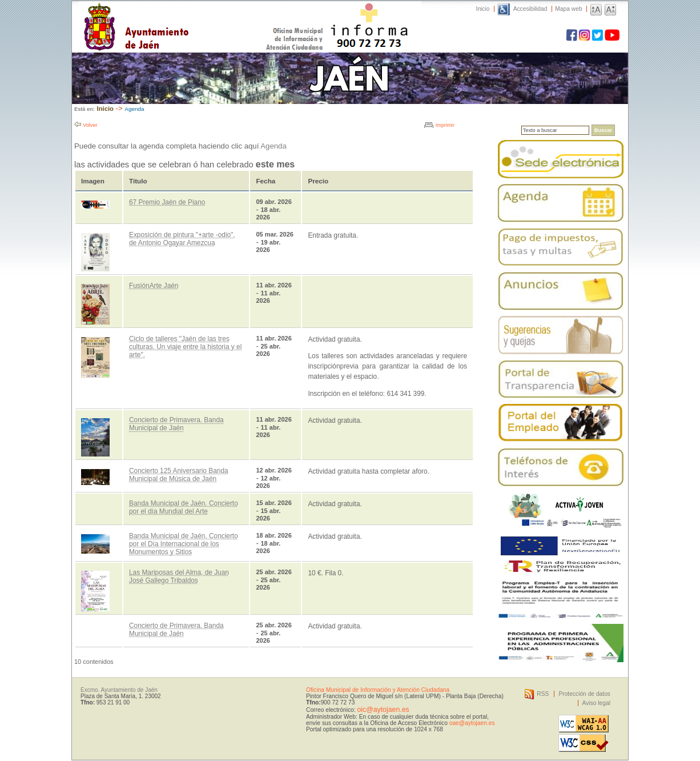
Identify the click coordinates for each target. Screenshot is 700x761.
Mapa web (568, 9)
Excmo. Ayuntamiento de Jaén (119, 690)
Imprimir (445, 125)
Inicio (483, 9)
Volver (90, 125)
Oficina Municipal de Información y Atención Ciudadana (378, 690)
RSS (543, 694)
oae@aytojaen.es (472, 723)
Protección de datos (584, 694)
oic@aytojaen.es (383, 710)
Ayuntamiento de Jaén (186, 15)
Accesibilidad (530, 9)
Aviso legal (596, 703)
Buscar (603, 130)
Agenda (134, 109)
